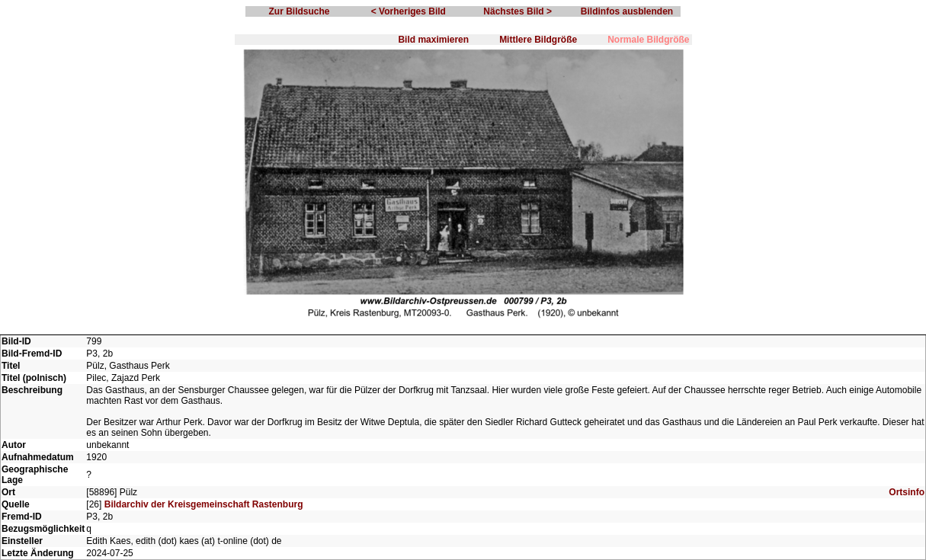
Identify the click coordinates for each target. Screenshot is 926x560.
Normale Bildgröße (648, 40)
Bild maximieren (433, 40)
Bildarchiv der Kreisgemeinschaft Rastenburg (204, 504)
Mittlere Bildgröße (538, 40)
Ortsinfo (907, 492)
